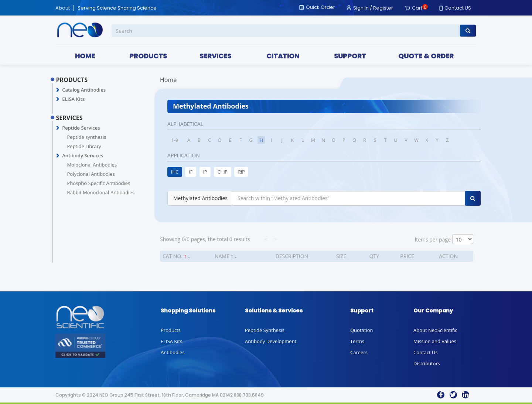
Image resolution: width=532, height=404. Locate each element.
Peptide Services (81, 128)
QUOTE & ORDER (426, 56)
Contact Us (426, 352)
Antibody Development (271, 341)
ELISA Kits (73, 99)
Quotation (362, 330)
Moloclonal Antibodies (92, 165)
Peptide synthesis (87, 137)
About (63, 8)
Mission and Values (435, 341)
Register (383, 8)
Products (171, 330)
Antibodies (173, 352)
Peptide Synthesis (265, 330)
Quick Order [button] (320, 7)
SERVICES (215, 56)
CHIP (223, 172)
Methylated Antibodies (200, 198)
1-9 (175, 140)
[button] (58, 90)
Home (168, 80)
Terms (357, 341)
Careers (359, 352)
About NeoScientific (435, 330)
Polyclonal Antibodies (91, 174)
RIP (241, 172)
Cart (417, 8)
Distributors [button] (427, 363)
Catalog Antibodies (84, 90)
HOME (85, 56)
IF (191, 172)
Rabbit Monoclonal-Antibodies (101, 192)
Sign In (361, 8)
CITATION (283, 56)
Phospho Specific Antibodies (99, 183)
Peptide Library (84, 146)
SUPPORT (350, 56)
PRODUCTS (148, 56)
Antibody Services (83, 155)
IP (205, 172)
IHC (175, 172)
